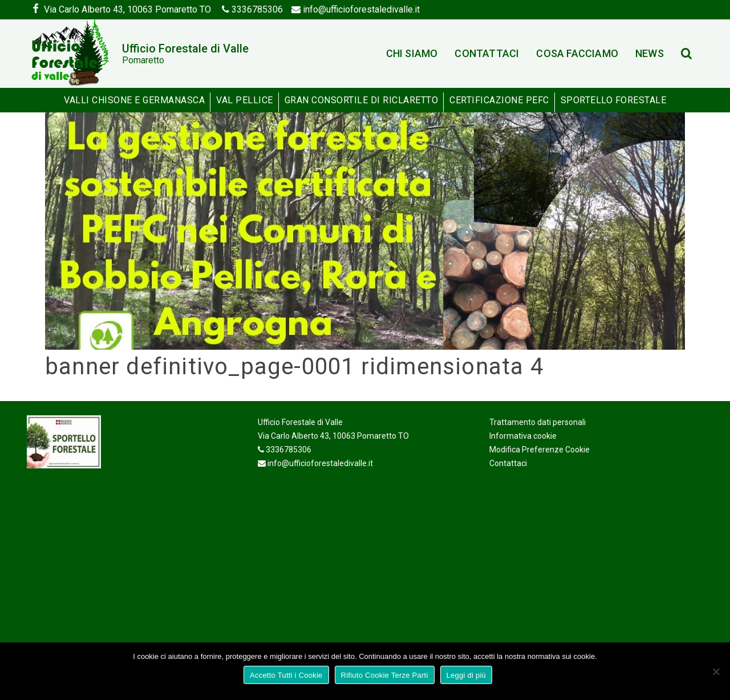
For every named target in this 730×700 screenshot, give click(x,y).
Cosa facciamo (577, 53)
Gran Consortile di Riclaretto (362, 100)
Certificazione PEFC (499, 100)
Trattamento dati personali (538, 422)
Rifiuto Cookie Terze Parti (385, 675)
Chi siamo (412, 53)
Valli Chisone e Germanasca (134, 100)
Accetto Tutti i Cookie (286, 675)
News (650, 53)
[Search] (688, 54)
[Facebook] (35, 10)
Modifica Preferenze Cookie (540, 450)
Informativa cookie (523, 436)
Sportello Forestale (614, 100)
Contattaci (487, 53)
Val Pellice (245, 100)
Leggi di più (467, 675)
